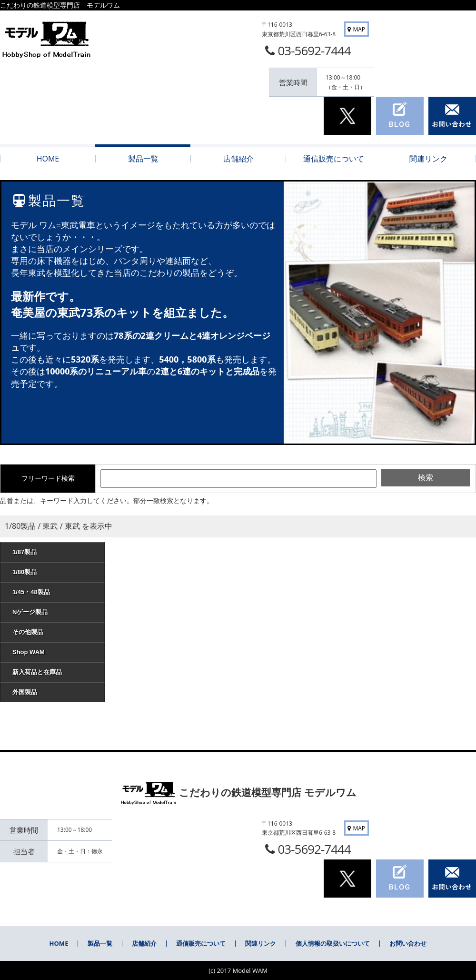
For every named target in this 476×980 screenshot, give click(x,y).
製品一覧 (100, 943)
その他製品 (55, 632)
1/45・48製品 (55, 592)
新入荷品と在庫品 (55, 672)
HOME (59, 943)
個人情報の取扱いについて (333, 943)
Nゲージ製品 (55, 612)
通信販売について (201, 943)
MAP (355, 29)
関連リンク (261, 943)
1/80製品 (55, 572)
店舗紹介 (144, 943)
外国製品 (55, 692)
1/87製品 (55, 552)
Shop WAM (55, 652)
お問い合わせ (408, 943)
